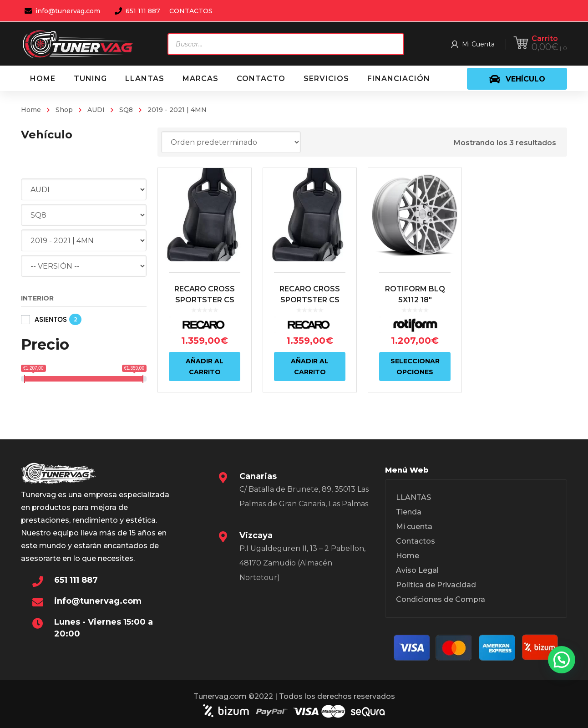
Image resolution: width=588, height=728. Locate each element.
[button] (562, 660)
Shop (64, 110)
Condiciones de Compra (441, 599)
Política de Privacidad (436, 585)
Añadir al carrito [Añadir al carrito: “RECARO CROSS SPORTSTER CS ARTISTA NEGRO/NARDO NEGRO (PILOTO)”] (310, 367)
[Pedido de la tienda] (231, 142)
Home (31, 110)
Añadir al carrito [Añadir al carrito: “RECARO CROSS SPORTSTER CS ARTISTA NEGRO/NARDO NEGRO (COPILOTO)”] (205, 367)
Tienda (409, 512)
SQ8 (126, 110)
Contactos (416, 541)
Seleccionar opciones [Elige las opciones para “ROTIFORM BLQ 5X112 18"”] (415, 367)
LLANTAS (413, 497)
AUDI (96, 110)
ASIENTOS (51, 319)
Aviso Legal (417, 570)
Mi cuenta (414, 527)
